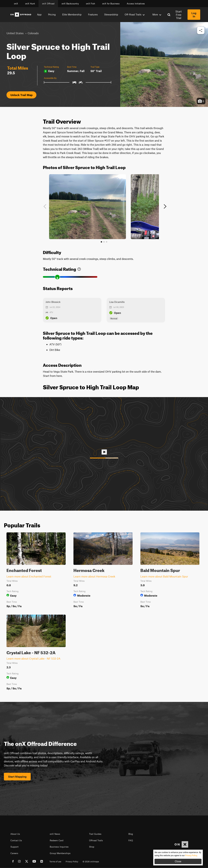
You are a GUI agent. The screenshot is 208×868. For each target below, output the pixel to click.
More (157, 14)
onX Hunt (30, 4)
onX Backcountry (70, 4)
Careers (14, 853)
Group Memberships (60, 853)
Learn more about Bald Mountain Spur (164, 576)
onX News (55, 834)
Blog (131, 834)
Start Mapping (17, 777)
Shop (92, 847)
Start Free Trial (179, 15)
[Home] (21, 15)
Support (14, 847)
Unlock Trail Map (21, 95)
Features (93, 14)
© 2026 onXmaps (91, 862)
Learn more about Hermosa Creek (94, 576)
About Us (15, 834)
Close (178, 861)
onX (16, 4)
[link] (79, 268)
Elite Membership (72, 14)
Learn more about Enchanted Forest (29, 576)
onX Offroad (48, 4)
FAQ (131, 840)
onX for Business (111, 4)
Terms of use (55, 862)
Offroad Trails (96, 840)
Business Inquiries (59, 847)
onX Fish (91, 4)
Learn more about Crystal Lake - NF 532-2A (33, 658)
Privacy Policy (72, 862)
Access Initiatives (136, 4)
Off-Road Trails (135, 14)
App (39, 14)
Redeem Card (57, 840)
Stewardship (111, 14)
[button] (201, 31)
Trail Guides (95, 834)
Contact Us (16, 840)
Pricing (52, 14)
